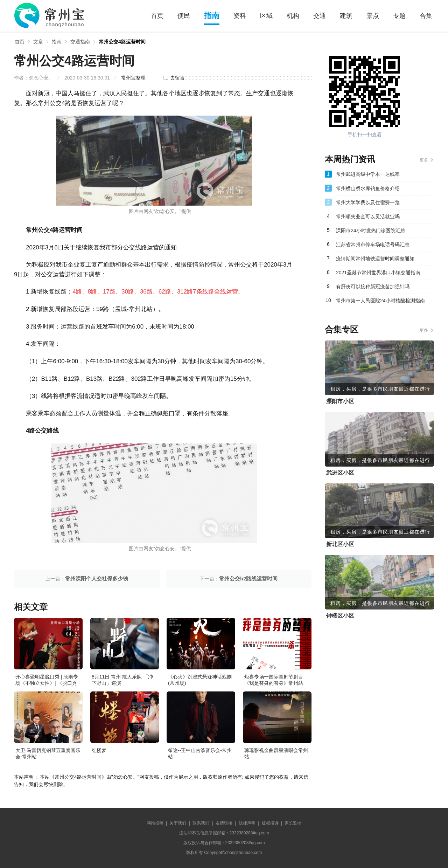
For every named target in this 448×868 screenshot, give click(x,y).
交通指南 (80, 42)
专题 (399, 16)
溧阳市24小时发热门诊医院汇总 (371, 230)
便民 (184, 16)
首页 (157, 16)
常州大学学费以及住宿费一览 (368, 202)
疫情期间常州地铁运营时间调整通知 (375, 259)
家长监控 (293, 823)
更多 (424, 160)
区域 (266, 16)
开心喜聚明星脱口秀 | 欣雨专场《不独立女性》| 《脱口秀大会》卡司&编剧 (47, 683)
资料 (240, 16)
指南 (212, 16)
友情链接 (224, 823)
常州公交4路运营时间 (122, 42)
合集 (426, 16)
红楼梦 (99, 750)
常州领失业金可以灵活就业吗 (368, 216)
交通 (320, 16)
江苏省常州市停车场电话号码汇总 (373, 244)
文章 (38, 42)
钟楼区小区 (340, 616)
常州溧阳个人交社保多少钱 (97, 578)
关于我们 (178, 823)
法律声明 (247, 823)
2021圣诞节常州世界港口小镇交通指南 (378, 273)
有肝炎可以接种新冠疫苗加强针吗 (373, 287)
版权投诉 (270, 823)
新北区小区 (340, 544)
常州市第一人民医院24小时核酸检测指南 (380, 301)
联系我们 (201, 823)
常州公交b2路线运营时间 (248, 578)
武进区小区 (340, 473)
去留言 (177, 78)
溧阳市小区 (340, 401)
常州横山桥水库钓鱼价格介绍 (368, 188)
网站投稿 (155, 823)
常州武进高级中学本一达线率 (368, 174)
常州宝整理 (133, 78)
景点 (373, 16)
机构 (293, 16)
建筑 (346, 16)
